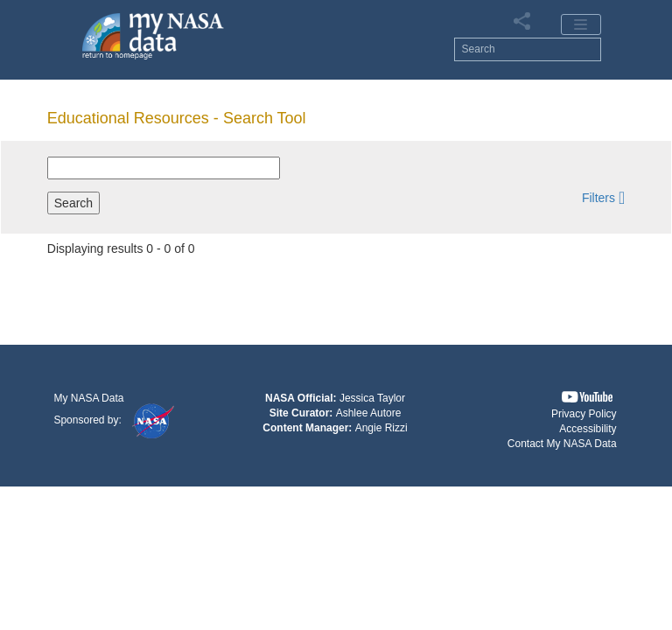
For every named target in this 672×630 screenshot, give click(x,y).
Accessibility (588, 429)
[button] (603, 197)
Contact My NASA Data (562, 444)
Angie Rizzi (381, 428)
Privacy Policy (584, 414)
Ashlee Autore (369, 413)
